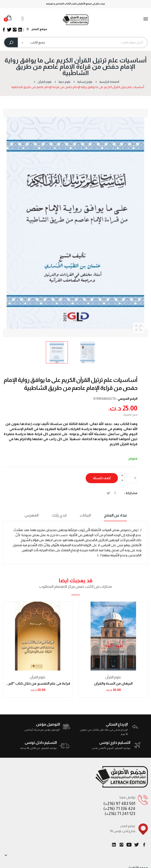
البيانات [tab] (85, 515)
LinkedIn (114, 845)
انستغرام (121, 845)
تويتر (137, 845)
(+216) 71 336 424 (119, 809)
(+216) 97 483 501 (119, 804)
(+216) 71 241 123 (120, 814)
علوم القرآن (38, 677)
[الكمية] (131, 478)
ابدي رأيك (59, 515)
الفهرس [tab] (32, 515)
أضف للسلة (102, 478)
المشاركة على (115, 493)
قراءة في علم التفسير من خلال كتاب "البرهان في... (38, 683)
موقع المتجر (37, 29)
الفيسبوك (144, 845)
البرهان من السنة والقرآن (113, 683)
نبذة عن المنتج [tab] (115, 515)
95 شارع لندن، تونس (123, 831)
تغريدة (108, 493)
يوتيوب (129, 845)
